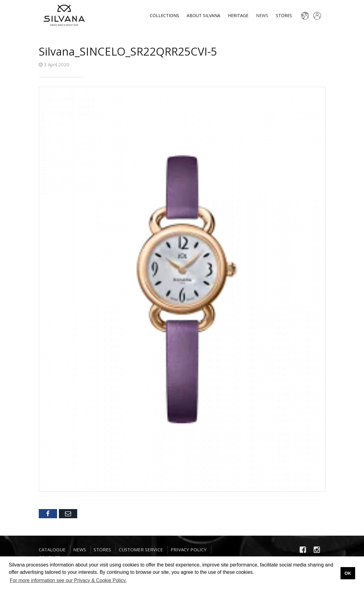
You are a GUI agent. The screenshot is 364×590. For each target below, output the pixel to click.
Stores (284, 15)
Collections (164, 15)
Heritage (238, 15)
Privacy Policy (189, 552)
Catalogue (52, 552)
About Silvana (204, 15)
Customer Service (141, 552)
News (262, 15)
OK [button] (348, 573)
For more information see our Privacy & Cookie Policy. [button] (68, 580)
